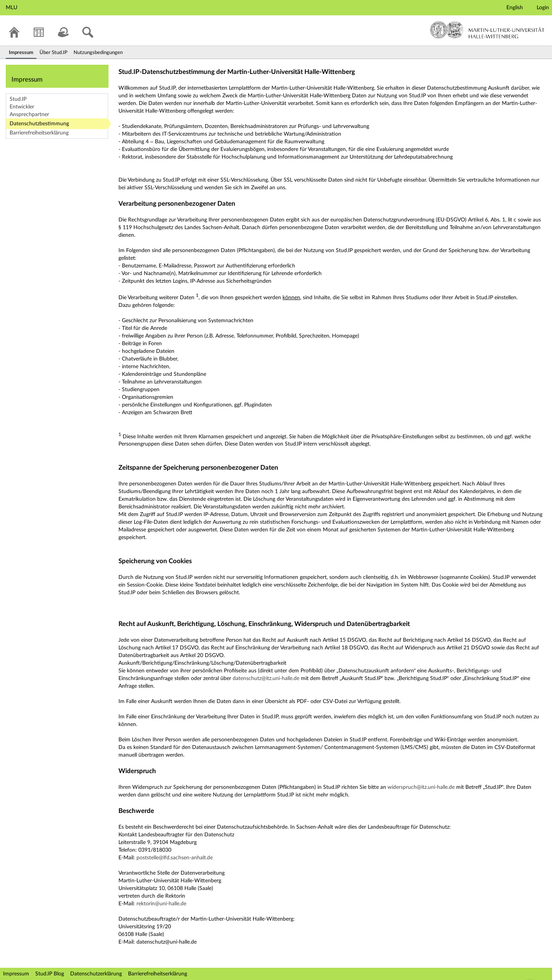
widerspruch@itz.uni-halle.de (421, 787)
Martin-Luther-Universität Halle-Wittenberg (487, 30)
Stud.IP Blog (50, 974)
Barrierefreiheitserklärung (39, 133)
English (515, 8)
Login (543, 8)
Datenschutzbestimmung (39, 124)
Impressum (16, 974)
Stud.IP (18, 99)
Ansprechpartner (29, 115)
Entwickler (22, 107)
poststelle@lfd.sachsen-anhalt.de (175, 858)
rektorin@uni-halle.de (161, 904)
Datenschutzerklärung (96, 974)
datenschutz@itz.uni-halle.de (266, 678)
